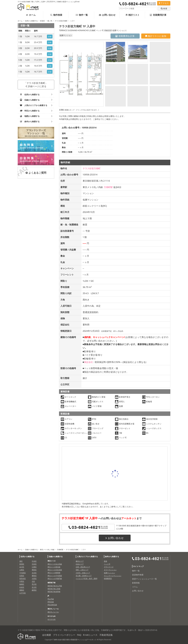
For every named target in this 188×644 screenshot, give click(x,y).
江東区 (34, 567)
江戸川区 (23, 593)
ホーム (31, 15)
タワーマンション (110, 570)
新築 (105, 561)
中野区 (22, 581)
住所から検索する (31, 21)
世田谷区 (23, 578)
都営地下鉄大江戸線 (55, 586)
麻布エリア (80, 561)
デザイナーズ (109, 567)
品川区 (22, 567)
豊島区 (34, 576)
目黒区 (22, 576)
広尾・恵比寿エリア (83, 567)
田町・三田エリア (82, 570)
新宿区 (22, 564)
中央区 (34, 561)
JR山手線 (51, 599)
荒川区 (34, 584)
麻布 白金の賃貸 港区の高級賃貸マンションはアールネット (75, 640)
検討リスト (133, 15)
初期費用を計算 (125, 36)
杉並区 (42, 21)
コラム (135, 587)
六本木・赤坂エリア (83, 573)
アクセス (164, 3)
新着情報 (136, 583)
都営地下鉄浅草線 (54, 591)
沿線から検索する (31, 550)
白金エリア (80, 564)
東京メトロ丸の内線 (55, 564)
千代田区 (23, 573)
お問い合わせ (107, 15)
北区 (33, 581)
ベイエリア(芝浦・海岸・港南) (87, 578)
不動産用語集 (106, 635)
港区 (21, 561)
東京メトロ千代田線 (55, 576)
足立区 (34, 587)
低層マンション (109, 573)
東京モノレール (53, 612)
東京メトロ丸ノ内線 (47, 550)
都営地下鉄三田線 (54, 589)
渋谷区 (34, 564)
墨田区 (34, 570)
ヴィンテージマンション (113, 576)
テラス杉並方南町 (61, 21)
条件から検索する (112, 556)
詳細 (50, 37)
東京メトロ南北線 (54, 567)
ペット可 (107, 564)
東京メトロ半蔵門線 (55, 578)
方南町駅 (108, 187)
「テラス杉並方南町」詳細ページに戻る (36, 85)
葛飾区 (22, 590)
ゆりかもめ (52, 619)
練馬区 (34, 590)
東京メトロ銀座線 (54, 573)
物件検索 (56, 15)
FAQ (79, 635)
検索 (164, 8)
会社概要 (47, 635)
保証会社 (88, 362)
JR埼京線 (51, 602)
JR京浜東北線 (52, 605)
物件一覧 (82, 15)
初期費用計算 (158, 15)
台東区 (22, 570)
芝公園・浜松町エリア (84, 576)
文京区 (34, 573)
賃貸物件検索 (138, 575)
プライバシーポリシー (64, 635)
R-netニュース (90, 635)
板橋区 (22, 584)
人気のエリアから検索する (87, 556)
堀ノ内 (50, 21)
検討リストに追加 (156, 36)
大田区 (34, 578)
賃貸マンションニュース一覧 (144, 579)
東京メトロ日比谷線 (55, 570)
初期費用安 (108, 578)
